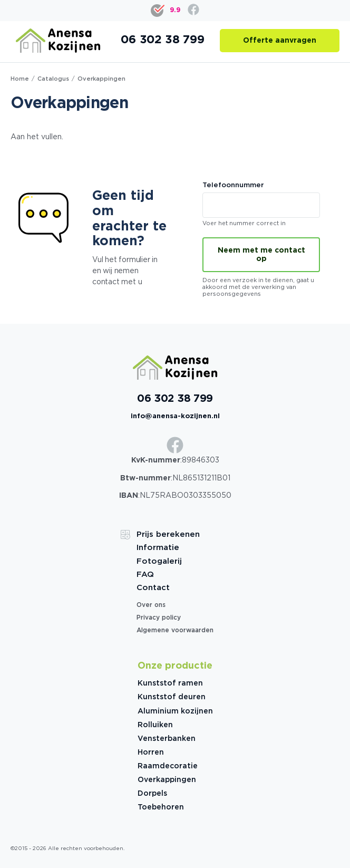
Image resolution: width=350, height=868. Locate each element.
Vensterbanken (167, 739)
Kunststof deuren (172, 697)
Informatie (158, 548)
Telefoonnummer (261, 200)
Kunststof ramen (170, 683)
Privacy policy (159, 618)
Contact (153, 588)
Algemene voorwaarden (175, 630)
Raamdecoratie (168, 766)
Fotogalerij (159, 561)
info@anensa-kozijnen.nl (175, 416)
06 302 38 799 (175, 399)
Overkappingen (167, 780)
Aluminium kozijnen (175, 711)
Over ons (151, 605)
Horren (151, 753)
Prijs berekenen (168, 534)
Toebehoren (161, 807)
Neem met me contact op (261, 255)
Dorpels (152, 794)
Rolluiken (155, 725)
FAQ (145, 575)
